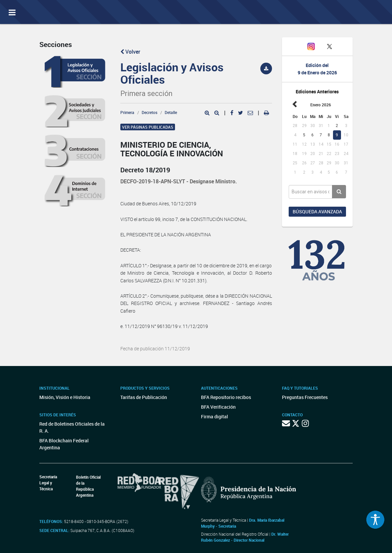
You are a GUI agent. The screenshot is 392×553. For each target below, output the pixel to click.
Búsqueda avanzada (317, 211)
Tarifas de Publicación (144, 397)
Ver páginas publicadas (148, 127)
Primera (127, 112)
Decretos (149, 112)
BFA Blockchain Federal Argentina (64, 444)
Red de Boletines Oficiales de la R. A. (72, 427)
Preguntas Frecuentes (305, 397)
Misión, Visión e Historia (65, 397)
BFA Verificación (218, 407)
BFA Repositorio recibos (226, 397)
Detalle (171, 112)
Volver (130, 52)
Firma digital (214, 416)
